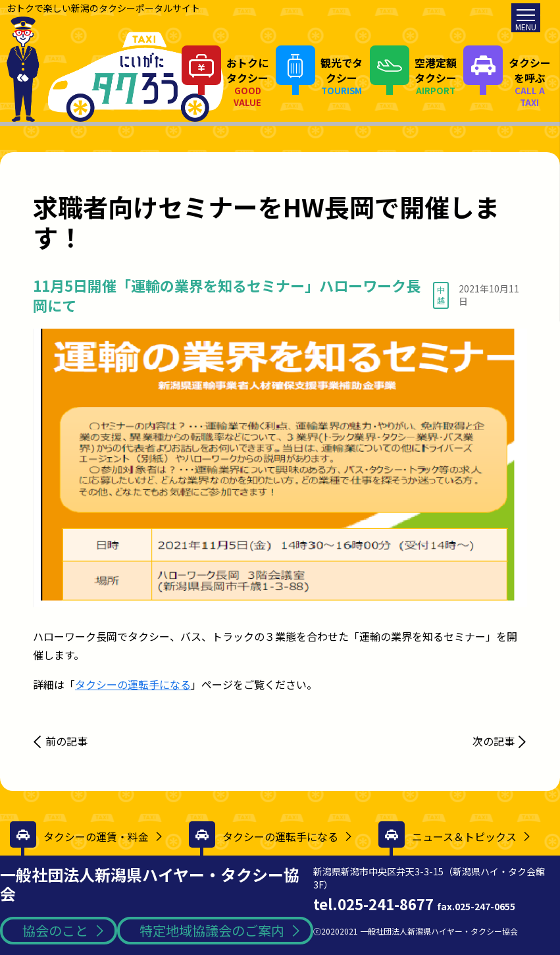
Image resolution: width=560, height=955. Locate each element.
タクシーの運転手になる (133, 684)
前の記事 (66, 741)
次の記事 (494, 741)
